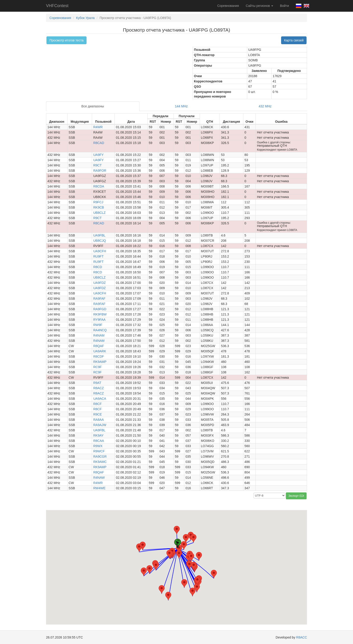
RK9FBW (100, 314)
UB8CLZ (99, 213)
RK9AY (98, 435)
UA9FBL (99, 235)
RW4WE (99, 488)
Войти (284, 6)
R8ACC (302, 637)
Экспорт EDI (296, 496)
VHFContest (57, 6)
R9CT (97, 165)
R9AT (97, 383)
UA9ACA (100, 399)
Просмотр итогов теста (67, 40)
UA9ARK (100, 351)
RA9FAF (99, 299)
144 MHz (181, 106)
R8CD (98, 267)
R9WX (98, 446)
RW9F (98, 325)
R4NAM (99, 335)
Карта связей (294, 40)
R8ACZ (98, 388)
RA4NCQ (100, 330)
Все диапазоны (93, 106)
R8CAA (99, 441)
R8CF (97, 404)
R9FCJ (98, 202)
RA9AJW (100, 425)
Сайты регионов (259, 6)
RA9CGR (100, 457)
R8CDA (99, 186)
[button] (143, 546)
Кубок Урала (85, 18)
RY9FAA (99, 320)
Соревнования (228, 6)
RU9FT (98, 256)
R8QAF (99, 346)
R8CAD (99, 143)
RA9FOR (100, 171)
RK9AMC (100, 462)
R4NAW (99, 478)
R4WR (98, 127)
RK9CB (99, 207)
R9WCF (99, 451)
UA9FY (98, 155)
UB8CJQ (99, 241)
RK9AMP (100, 362)
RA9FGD (100, 309)
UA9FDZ (99, 283)
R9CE (97, 414)
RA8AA (98, 420)
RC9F (97, 367)
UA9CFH (100, 251)
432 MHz (265, 106)
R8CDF (99, 356)
